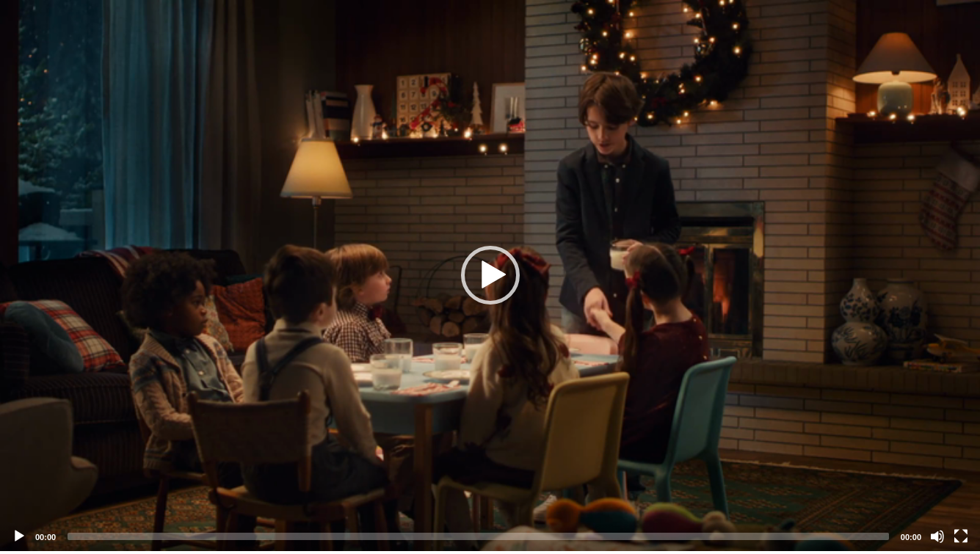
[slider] (478, 536)
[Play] (19, 536)
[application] (490, 276)
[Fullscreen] (961, 536)
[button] (490, 275)
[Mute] (937, 536)
